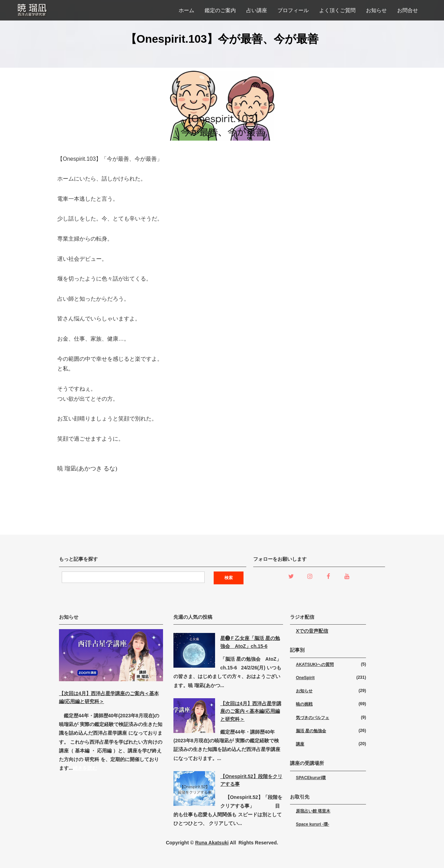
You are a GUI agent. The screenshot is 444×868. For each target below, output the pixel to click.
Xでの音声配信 (312, 631)
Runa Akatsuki (212, 843)
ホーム (186, 10)
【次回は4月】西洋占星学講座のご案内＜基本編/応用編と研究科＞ (251, 711)
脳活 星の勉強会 (311, 731)
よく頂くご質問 (337, 10)
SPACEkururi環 (311, 778)
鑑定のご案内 (220, 10)
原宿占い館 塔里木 (313, 811)
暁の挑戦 (304, 704)
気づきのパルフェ (313, 718)
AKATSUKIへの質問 (315, 665)
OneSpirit (305, 678)
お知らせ (376, 10)
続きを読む (85, 768)
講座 (300, 744)
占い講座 (257, 10)
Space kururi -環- (313, 824)
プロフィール (293, 10)
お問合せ (408, 10)
